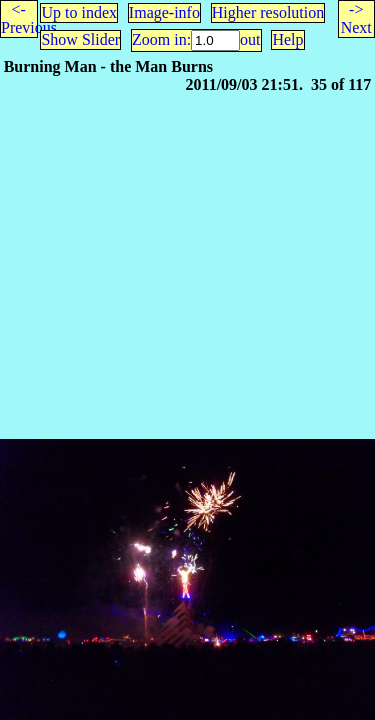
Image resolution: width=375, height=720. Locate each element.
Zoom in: (161, 39)
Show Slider (80, 39)
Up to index (79, 12)
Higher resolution (268, 12)
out (250, 39)
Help (287, 39)
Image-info (164, 12)
